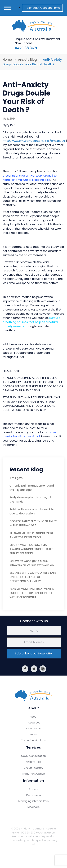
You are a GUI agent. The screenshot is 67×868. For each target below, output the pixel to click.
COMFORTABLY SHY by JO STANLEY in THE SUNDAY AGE (33, 523)
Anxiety (34, 789)
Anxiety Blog (27, 60)
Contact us (33, 728)
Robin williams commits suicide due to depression (32, 511)
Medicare (33, 807)
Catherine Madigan (33, 740)
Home (7, 60)
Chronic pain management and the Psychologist (32, 488)
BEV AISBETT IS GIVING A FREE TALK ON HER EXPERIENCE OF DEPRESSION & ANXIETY (33, 577)
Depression (34, 795)
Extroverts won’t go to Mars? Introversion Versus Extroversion (32, 563)
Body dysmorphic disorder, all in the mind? (32, 500)
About (33, 717)
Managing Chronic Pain (33, 801)
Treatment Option (33, 774)
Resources (33, 723)
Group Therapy (34, 768)
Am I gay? (16, 478)
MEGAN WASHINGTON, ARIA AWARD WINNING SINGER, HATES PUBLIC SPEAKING (31, 549)
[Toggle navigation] (8, 8)
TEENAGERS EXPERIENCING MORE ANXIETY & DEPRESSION (32, 535)
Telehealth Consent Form (42, 8)
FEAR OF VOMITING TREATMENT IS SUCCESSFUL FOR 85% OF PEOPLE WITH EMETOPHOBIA (32, 593)
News (34, 734)
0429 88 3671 (26, 48)
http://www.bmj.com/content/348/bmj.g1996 (34, 141)
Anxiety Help (33, 762)
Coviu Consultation (33, 756)
